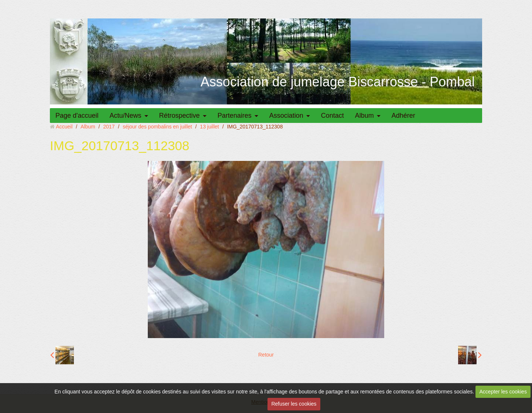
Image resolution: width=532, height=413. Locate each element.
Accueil (64, 127)
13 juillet (209, 127)
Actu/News (126, 116)
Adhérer (403, 116)
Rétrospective (180, 116)
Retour (266, 355)
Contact (332, 116)
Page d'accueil (77, 116)
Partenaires (235, 116)
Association (286, 116)
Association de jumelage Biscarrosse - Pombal (338, 82)
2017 (109, 127)
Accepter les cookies (503, 392)
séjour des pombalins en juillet (157, 127)
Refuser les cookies (294, 404)
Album (364, 116)
